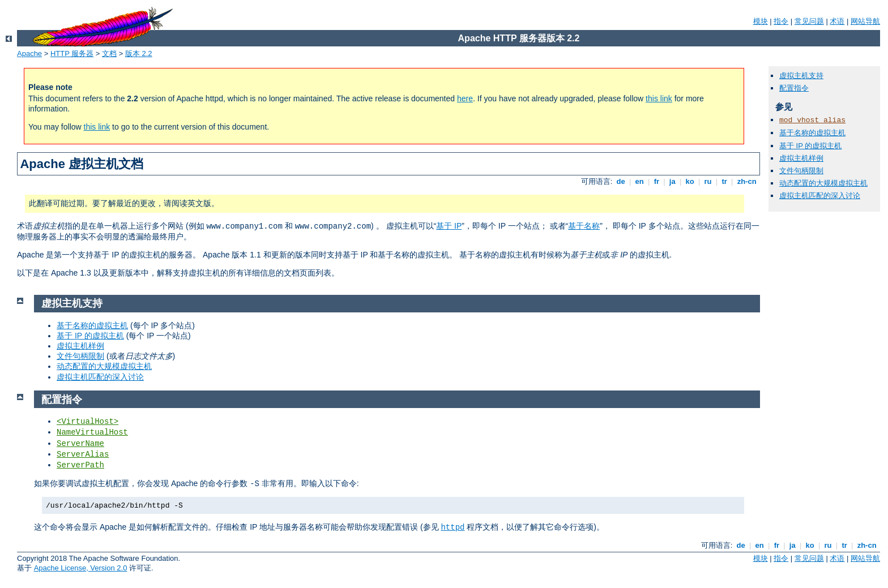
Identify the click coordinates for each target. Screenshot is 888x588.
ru (708, 181)
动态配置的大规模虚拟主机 (823, 183)
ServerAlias (83, 454)
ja (672, 181)
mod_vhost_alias (812, 120)
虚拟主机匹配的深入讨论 (820, 196)
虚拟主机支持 (801, 76)
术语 (837, 21)
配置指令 (794, 88)
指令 (781, 21)
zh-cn (747, 181)
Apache (29, 53)
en (639, 181)
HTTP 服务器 (72, 53)
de (621, 181)
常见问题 (809, 21)
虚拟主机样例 (801, 158)
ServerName (80, 444)
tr (725, 181)
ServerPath (80, 465)
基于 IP (449, 226)
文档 (109, 53)
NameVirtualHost (92, 432)
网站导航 (865, 21)
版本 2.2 (139, 53)
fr (657, 181)
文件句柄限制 (801, 171)
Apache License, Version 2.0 (81, 568)
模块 (761, 21)
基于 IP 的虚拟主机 (810, 146)
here (465, 98)
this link (659, 98)
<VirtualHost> (87, 422)
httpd (452, 527)
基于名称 (584, 226)
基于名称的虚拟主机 (812, 133)
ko (690, 181)
